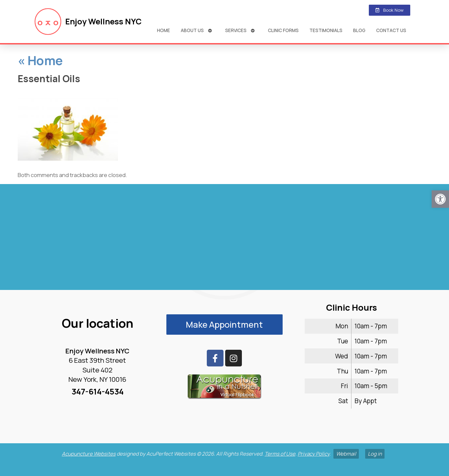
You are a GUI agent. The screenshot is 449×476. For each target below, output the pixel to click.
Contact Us (391, 30)
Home (164, 30)
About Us (192, 30)
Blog (359, 30)
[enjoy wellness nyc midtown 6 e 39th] (224, 240)
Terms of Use (280, 454)
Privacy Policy (314, 454)
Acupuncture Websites (89, 454)
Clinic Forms (283, 30)
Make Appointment (224, 325)
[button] (440, 199)
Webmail (346, 454)
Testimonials (326, 30)
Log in (375, 454)
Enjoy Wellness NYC (103, 21)
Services (236, 30)
